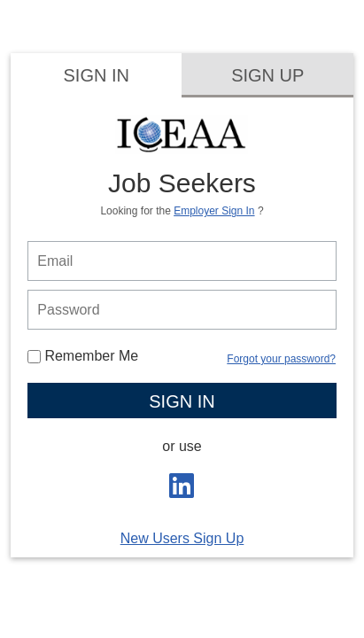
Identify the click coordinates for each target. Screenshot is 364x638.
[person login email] (182, 261)
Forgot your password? (281, 359)
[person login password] (182, 310)
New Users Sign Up (182, 538)
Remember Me (83, 356)
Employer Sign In (214, 211)
